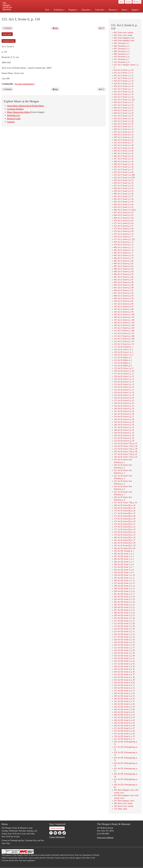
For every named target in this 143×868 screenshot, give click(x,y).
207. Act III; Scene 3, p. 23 (124, 610)
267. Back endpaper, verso (124, 801)
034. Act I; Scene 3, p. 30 (124, 124)
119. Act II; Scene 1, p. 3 (123, 352)
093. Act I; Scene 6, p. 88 (124, 282)
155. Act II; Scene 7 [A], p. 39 (126, 449)
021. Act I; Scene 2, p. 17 (124, 89)
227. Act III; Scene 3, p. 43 (124, 664)
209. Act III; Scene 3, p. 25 (124, 615)
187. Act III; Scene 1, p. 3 (124, 556)
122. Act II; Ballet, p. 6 (123, 360)
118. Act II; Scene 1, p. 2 (123, 349)
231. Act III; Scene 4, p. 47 (124, 674)
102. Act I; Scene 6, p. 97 (124, 307)
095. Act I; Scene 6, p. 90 (124, 288)
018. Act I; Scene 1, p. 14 (124, 81)
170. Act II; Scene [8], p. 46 (125, 511)
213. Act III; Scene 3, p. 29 (124, 626)
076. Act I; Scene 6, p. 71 (124, 237)
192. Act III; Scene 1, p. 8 (124, 570)
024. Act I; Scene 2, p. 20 (124, 97)
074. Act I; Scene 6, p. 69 (124, 231)
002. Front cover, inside (123, 35)
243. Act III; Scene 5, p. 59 (124, 707)
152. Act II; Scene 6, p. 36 (124, 441)
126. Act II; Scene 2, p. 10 (124, 371)
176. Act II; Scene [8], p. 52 (125, 527)
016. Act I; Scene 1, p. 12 (124, 76)
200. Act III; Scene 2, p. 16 (124, 591)
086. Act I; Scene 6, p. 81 (124, 264)
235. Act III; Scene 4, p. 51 (124, 685)
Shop (121, 2)
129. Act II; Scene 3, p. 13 (124, 379)
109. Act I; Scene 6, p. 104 (124, 325)
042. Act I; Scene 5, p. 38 (124, 145)
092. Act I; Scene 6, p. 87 (124, 280)
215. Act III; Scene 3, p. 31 (124, 631)
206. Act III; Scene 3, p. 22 (124, 607)
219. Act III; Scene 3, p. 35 (124, 642)
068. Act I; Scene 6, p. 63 (124, 215)
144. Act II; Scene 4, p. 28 (124, 419)
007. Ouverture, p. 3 (122, 49)
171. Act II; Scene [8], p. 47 (125, 513)
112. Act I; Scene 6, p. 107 (124, 333)
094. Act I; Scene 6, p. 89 (124, 285)
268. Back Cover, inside (123, 803)
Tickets (128, 2)
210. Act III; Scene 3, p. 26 (124, 618)
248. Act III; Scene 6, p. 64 (124, 720)
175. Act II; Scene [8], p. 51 (125, 524)
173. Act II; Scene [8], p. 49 (125, 519)
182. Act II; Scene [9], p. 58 (125, 543)
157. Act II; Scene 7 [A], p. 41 (126, 454)
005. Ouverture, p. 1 (122, 43)
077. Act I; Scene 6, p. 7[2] (124, 239)
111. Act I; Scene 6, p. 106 (124, 331)
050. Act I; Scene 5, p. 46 (124, 167)
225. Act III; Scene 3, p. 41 (124, 658)
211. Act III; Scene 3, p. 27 (124, 621)
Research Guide (14, 118)
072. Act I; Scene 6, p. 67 (124, 226)
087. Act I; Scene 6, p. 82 (124, 266)
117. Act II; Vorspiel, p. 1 (124, 347)
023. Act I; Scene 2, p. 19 (124, 94)
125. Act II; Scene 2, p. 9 (123, 368)
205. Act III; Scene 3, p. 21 (124, 605)
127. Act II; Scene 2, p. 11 (124, 374)
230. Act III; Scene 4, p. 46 (124, 672)
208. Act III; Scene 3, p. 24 (124, 613)
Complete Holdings (15, 109)
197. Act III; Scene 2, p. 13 (124, 583)
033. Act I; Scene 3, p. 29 (124, 121)
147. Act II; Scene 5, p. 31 (124, 427)
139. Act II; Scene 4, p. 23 (124, 406)
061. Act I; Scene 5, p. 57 (124, 196)
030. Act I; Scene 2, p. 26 (124, 113)
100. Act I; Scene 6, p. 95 (124, 301)
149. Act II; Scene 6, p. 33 (124, 433)
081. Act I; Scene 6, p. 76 (124, 250)
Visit (48, 10)
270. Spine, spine (121, 809)
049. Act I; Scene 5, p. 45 (124, 164)
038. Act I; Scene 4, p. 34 (124, 135)
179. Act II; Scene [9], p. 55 (125, 535)
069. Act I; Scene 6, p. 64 (124, 218)
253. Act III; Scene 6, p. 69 (124, 734)
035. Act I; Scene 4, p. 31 (124, 126)
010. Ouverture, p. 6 (122, 57)
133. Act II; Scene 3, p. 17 (124, 390)
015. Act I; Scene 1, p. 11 (124, 73)
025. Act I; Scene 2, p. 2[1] (124, 100)
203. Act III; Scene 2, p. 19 (124, 599)
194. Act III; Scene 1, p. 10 (124, 575)
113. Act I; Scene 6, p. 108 (124, 336)
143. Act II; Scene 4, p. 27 (124, 417)
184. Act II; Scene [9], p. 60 (125, 548)
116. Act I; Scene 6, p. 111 (124, 344)
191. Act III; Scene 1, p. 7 (124, 567)
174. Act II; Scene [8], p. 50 (125, 521)
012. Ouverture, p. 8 (122, 62)
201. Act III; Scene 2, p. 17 (124, 594)
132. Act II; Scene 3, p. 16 (124, 387)
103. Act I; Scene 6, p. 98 (124, 309)
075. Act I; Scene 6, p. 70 (124, 234)
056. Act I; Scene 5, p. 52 (124, 183)
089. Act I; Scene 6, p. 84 (124, 272)
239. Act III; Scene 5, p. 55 (124, 696)
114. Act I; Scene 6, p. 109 (124, 339)
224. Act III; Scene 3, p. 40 (124, 656)
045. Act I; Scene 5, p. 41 (124, 153)
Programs (73, 10)
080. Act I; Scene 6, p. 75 (124, 247)
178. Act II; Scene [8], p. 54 (125, 532)
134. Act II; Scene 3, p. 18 (124, 392)
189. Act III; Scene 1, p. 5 (124, 562)
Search (137, 2)
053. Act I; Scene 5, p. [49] (124, 175)
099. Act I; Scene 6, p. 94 (124, 298)
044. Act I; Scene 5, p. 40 (124, 151)
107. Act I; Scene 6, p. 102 (124, 320)
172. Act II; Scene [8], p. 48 (125, 516)
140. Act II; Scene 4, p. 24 (124, 409)
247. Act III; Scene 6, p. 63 (124, 717)
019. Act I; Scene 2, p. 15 (124, 84)
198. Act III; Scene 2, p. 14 (124, 586)
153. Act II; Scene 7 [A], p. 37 (126, 443)
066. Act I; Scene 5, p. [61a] (125, 210)
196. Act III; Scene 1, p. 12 (124, 580)
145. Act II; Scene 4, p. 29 (124, 422)
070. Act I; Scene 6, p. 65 (124, 221)
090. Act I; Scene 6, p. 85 (124, 274)
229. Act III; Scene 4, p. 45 (124, 669)
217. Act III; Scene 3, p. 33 (124, 637)
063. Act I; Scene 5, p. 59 (124, 202)
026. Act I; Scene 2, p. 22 (124, 102)
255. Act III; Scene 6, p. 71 (124, 739)
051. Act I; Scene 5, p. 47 (124, 169)
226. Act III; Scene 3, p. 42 (124, 661)
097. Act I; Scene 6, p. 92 (124, 293)
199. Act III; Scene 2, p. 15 (124, 588)
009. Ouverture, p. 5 (122, 54)
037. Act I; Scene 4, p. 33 (124, 132)
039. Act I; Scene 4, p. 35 (124, 137)
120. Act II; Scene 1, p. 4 (123, 355)
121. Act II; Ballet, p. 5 (123, 357)
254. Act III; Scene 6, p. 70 (124, 736)
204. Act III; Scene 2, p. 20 (124, 602)
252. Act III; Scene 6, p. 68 (124, 731)
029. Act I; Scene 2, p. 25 (124, 110)
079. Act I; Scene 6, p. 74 (124, 245)
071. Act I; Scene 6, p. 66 (124, 223)
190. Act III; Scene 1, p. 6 (124, 564)
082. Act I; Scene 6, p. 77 (124, 253)
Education (87, 10)
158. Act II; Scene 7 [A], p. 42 (126, 457)
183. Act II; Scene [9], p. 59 (125, 545)
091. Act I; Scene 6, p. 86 (124, 277)
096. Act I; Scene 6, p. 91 (124, 290)
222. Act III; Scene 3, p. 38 (124, 650)
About (125, 10)
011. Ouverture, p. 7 (122, 59)
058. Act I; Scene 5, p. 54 (124, 188)
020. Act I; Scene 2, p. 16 (124, 86)
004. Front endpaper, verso (124, 41)
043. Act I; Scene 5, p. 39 (124, 148)
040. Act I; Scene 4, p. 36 (124, 140)
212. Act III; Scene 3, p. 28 (124, 623)
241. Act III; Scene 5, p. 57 (124, 701)
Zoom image (7, 34)
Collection (100, 10)
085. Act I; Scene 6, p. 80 (124, 261)
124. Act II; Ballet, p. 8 (123, 366)
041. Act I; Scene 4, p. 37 (124, 143)
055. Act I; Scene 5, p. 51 (124, 180)
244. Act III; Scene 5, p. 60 (124, 709)
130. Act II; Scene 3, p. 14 (124, 382)
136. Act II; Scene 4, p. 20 (124, 398)
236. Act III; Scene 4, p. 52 (124, 688)
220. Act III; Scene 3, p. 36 (124, 645)
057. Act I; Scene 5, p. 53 (124, 186)
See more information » (25, 84)
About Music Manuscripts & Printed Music (25, 106)
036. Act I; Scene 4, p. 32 (124, 129)
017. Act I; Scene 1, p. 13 (124, 78)
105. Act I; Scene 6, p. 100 (124, 315)
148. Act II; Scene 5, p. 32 (124, 430)
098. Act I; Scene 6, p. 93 (124, 296)
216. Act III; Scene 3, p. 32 (124, 634)
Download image (9, 41)
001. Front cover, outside (124, 33)
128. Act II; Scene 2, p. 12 (124, 376)
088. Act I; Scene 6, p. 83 (124, 269)
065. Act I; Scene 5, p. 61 (124, 207)
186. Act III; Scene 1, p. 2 (124, 554)
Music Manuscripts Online (18, 112)
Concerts (11, 122)
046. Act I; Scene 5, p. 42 (124, 156)
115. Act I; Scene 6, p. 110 (124, 341)
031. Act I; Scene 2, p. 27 (124, 116)
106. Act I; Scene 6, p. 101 (124, 317)
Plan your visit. (46, 14)
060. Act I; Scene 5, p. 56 (124, 194)
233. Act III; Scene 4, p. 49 (124, 680)
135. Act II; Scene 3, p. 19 (124, 395)
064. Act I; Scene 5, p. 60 (124, 204)
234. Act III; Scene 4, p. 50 (124, 683)
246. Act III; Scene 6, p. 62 (124, 715)
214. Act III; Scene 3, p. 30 (124, 629)
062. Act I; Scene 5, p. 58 (124, 199)
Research (113, 10)
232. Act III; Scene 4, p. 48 (124, 677)
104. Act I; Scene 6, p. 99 (124, 312)
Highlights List (13, 115)
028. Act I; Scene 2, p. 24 (124, 108)
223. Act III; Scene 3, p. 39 (124, 653)
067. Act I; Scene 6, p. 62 (124, 212)
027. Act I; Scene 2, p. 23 (124, 105)
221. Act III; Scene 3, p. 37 (124, 648)
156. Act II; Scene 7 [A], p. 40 (126, 452)
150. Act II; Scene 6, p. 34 (124, 435)
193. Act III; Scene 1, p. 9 (124, 572)
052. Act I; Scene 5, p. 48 (124, 172)
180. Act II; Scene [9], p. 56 (125, 538)
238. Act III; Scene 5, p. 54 (124, 693)
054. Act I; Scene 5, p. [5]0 (124, 178)
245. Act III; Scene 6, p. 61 (124, 712)
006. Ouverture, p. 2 (122, 46)
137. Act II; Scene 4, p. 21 (124, 400)
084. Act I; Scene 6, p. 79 (124, 258)
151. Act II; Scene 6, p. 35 (124, 438)
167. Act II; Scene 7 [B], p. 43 (126, 503)
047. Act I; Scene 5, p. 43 (124, 159)
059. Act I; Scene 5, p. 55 (124, 191)
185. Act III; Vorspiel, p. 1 (124, 551)
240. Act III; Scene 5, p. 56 (124, 699)
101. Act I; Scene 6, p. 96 (124, 304)
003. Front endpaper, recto (124, 38)
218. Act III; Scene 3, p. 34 (124, 640)
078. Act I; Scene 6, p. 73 (124, 242)
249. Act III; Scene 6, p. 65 (124, 723)
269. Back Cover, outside (124, 806)
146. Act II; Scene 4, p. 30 (124, 425)
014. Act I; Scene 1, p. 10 (124, 70)
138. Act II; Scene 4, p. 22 (124, 403)
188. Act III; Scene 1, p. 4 (124, 559)
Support (136, 10)
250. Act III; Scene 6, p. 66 (124, 726)
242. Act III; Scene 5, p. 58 (124, 704)
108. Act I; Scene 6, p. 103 (124, 323)
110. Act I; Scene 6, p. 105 (124, 328)
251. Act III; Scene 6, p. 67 (124, 728)
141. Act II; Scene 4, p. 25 (124, 411)
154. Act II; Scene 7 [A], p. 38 (126, 446)
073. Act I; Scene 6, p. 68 (124, 229)
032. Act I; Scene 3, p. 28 (124, 118)
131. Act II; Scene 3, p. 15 (124, 384)
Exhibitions (59, 10)
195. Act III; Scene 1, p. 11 (124, 578)
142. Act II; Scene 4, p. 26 (124, 414)
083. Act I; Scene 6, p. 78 (124, 255)
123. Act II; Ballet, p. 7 (123, 363)
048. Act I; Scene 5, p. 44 (124, 161)
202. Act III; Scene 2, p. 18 (124, 597)
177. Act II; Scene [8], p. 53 (125, 529)
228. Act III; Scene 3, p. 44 (124, 666)
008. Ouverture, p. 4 (122, 51)
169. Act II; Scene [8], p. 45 (125, 508)
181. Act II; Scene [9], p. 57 (125, 540)
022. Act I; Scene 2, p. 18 (124, 92)
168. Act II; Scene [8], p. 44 (125, 505)
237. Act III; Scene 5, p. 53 (124, 691)
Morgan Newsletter (57, 828)
